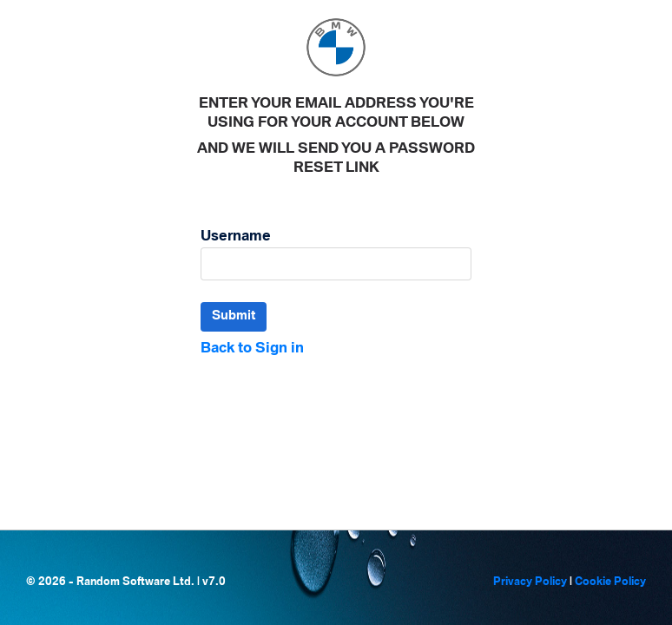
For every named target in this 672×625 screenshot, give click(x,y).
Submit (234, 316)
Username (236, 237)
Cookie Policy (610, 582)
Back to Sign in (252, 349)
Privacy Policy (530, 582)
